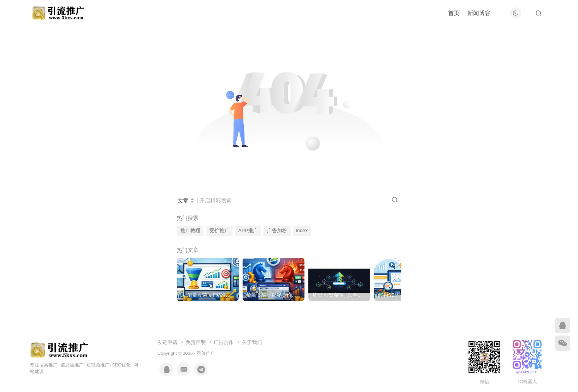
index (302, 231)
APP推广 (248, 231)
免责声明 (196, 342)
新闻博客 (479, 13)
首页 (454, 13)
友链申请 (168, 342)
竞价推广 (219, 231)
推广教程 (190, 231)
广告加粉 (277, 231)
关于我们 (252, 342)
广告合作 (224, 342)
